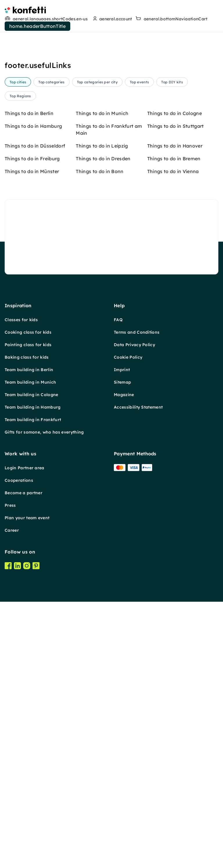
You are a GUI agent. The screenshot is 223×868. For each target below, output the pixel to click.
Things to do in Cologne (175, 461)
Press (10, 853)
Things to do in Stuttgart (176, 473)
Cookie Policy (128, 705)
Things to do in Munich (102, 461)
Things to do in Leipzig (102, 493)
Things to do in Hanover (175, 493)
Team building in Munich (30, 729)
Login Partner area (25, 815)
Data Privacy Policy (134, 692)
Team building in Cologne (32, 742)
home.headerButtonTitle (37, 26)
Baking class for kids (27, 705)
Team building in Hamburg (33, 754)
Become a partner (24, 840)
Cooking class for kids (28, 680)
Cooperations (19, 828)
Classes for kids (21, 667)
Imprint (122, 717)
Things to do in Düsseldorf (35, 493)
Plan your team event (27, 865)
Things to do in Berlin (29, 461)
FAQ (118, 667)
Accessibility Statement (138, 754)
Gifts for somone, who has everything (44, 779)
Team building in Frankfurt (33, 767)
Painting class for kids (28, 692)
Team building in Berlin (29, 717)
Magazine (124, 742)
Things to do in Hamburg (33, 473)
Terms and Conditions (137, 680)
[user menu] (112, 19)
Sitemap (122, 729)
